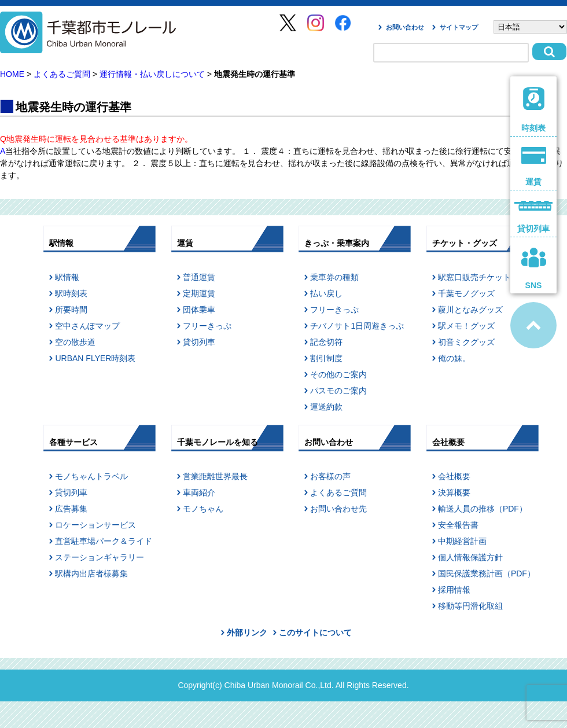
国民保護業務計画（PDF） (487, 573)
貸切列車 (199, 342)
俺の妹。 (454, 358)
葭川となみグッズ (470, 310)
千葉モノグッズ (466, 293)
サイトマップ (459, 27)
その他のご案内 (338, 374)
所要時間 (71, 310)
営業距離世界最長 (215, 476)
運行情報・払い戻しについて (152, 74)
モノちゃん (203, 509)
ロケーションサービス (95, 525)
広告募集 (71, 509)
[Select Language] (530, 27)
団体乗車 (199, 310)
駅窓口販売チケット (474, 277)
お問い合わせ (405, 27)
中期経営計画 (462, 541)
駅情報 (67, 277)
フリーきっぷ (207, 326)
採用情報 (454, 590)
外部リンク (247, 633)
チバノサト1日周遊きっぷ (357, 326)
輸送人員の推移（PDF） (483, 509)
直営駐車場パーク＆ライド (104, 541)
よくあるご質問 (62, 74)
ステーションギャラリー (100, 557)
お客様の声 (330, 476)
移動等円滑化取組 (470, 606)
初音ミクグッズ (466, 342)
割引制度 (326, 358)
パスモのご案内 (338, 391)
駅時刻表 (71, 293)
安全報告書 (458, 525)
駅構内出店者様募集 (91, 573)
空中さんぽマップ (87, 326)
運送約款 (326, 407)
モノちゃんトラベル (91, 476)
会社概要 (454, 476)
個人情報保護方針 (470, 557)
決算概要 (454, 492)
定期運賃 (199, 293)
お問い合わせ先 (338, 509)
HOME (12, 74)
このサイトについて (315, 633)
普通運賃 (199, 277)
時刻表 (534, 110)
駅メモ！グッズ (466, 326)
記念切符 (326, 342)
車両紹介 (199, 492)
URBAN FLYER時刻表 (95, 358)
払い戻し (326, 293)
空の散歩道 (75, 342)
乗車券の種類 (334, 277)
